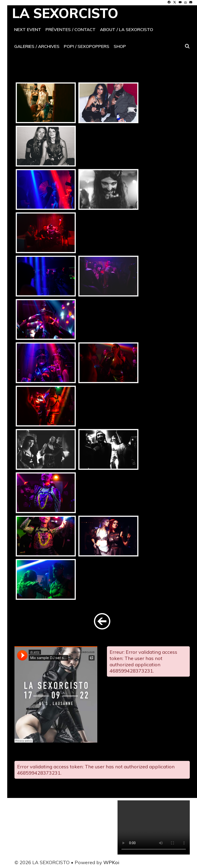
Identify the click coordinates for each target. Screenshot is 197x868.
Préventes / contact (71, 29)
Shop (120, 46)
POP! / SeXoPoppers (87, 46)
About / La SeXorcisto (127, 29)
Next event (28, 29)
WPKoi (111, 862)
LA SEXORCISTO (65, 13)
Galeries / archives (37, 46)
